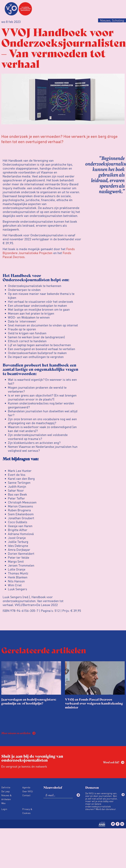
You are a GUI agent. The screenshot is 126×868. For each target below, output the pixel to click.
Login (4, 809)
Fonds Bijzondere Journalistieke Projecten (39, 251)
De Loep (5, 791)
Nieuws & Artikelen (6, 797)
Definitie (6, 787)
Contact (26, 795)
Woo (3, 803)
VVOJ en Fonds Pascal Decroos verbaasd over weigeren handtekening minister (94, 703)
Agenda (26, 787)
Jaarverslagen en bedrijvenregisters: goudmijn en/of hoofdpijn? (29, 701)
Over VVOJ (28, 791)
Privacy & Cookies (27, 811)
